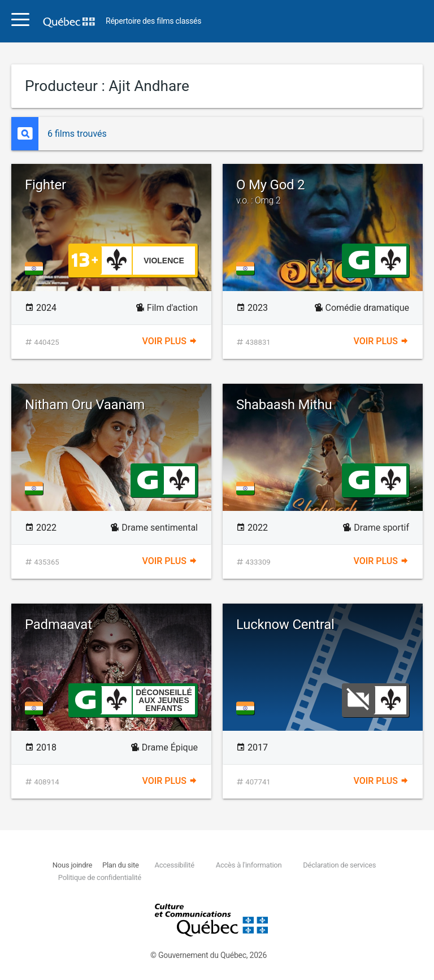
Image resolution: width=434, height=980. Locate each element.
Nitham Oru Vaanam (85, 405)
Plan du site (121, 865)
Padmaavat (58, 625)
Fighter (45, 185)
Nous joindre (72, 865)
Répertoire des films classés (153, 21)
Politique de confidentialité (100, 877)
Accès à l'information (249, 865)
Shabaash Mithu (284, 405)
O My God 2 (323, 192)
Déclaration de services (339, 865)
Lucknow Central (285, 625)
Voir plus (170, 341)
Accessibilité (174, 865)
